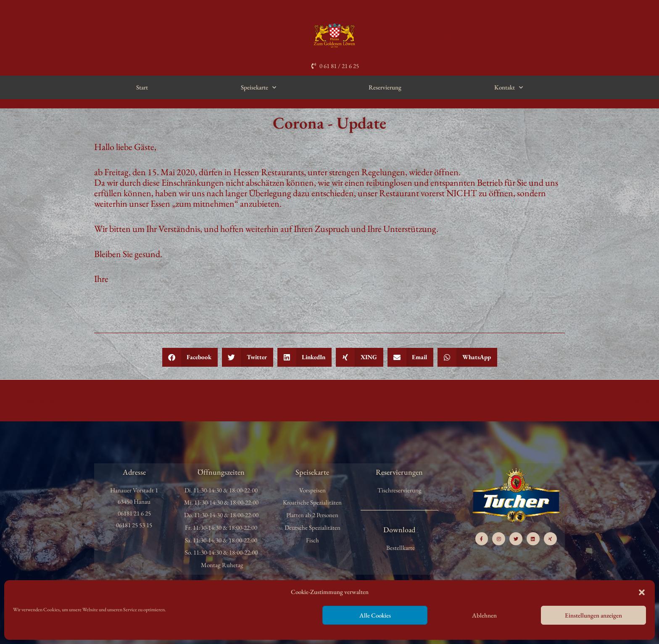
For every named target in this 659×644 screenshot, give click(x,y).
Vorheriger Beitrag (27, 400)
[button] (642, 592)
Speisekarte (258, 88)
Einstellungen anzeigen (593, 615)
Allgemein (25, 104)
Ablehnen (484, 615)
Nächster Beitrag (634, 400)
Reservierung (385, 87)
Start (142, 87)
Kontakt (509, 88)
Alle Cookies (375, 615)
